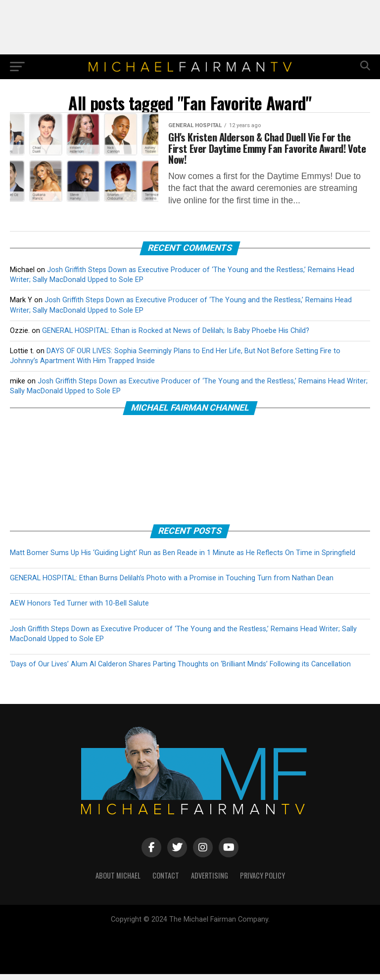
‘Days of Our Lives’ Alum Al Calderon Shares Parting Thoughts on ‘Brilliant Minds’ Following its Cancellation (180, 670)
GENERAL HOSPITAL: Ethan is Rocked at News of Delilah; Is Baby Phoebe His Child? (176, 336)
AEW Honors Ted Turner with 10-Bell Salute (79, 609)
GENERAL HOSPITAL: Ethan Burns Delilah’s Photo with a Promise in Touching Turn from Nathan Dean (172, 584)
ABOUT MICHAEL (118, 881)
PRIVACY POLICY (262, 881)
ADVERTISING (210, 881)
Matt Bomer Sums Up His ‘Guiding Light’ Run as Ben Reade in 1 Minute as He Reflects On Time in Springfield (183, 559)
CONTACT (166, 881)
